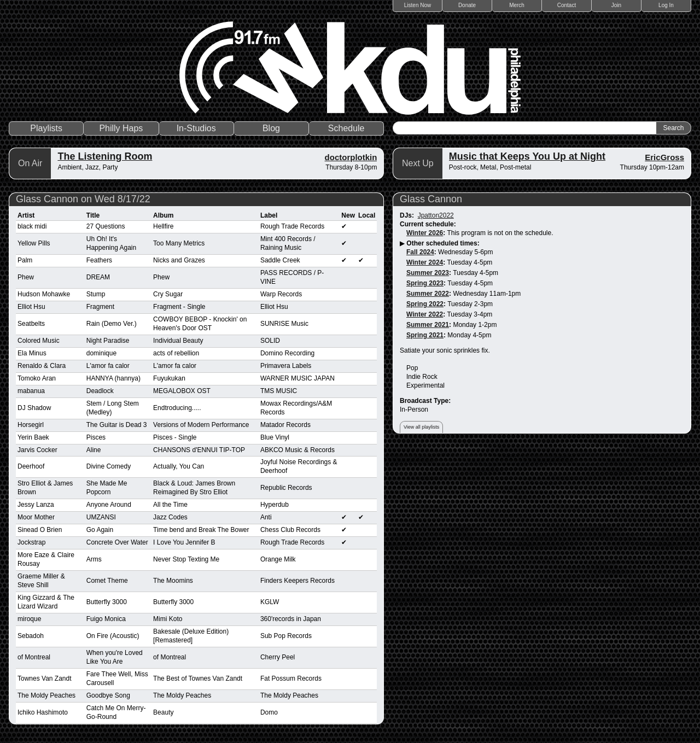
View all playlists (421, 427)
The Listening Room (105, 156)
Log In (666, 5)
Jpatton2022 (436, 215)
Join (616, 5)
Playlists (46, 128)
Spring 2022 (425, 304)
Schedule (346, 128)
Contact (567, 5)
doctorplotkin (351, 157)
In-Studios (196, 128)
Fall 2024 (420, 252)
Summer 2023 (428, 273)
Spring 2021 (425, 335)
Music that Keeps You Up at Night (527, 156)
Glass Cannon (431, 199)
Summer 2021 (428, 325)
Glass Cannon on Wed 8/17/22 (83, 199)
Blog (271, 128)
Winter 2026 (425, 233)
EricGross (664, 157)
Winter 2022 (425, 314)
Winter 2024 (425, 262)
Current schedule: (428, 224)
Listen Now (418, 5)
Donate (467, 5)
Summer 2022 (428, 294)
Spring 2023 (425, 283)
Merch (517, 5)
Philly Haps (121, 128)
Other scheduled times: (443, 243)
